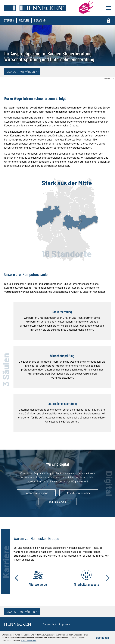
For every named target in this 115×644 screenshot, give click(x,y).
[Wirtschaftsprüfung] (62, 367)
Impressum (66, 624)
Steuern (9, 20)
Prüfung (24, 20)
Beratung (40, 20)
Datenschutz (50, 624)
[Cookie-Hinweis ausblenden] (102, 638)
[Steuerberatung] (62, 321)
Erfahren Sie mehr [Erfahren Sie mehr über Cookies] (29, 640)
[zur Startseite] (35, 8)
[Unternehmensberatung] (62, 413)
